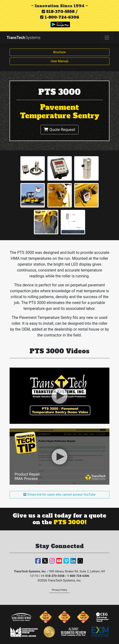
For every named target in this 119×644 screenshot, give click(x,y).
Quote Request (59, 130)
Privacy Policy (60, 590)
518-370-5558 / (60, 12)
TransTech (24, 38)
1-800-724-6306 (60, 17)
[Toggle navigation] (107, 38)
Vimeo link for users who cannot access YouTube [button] (59, 495)
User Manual (59, 61)
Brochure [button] (59, 52)
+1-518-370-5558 (53, 576)
